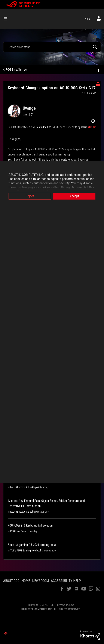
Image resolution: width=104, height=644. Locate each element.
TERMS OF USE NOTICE (41, 605)
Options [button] (98, 70)
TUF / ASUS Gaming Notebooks (27, 551)
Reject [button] (30, 196)
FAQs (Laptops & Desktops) (25, 487)
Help (87, 19)
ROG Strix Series (16, 70)
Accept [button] (74, 196)
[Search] (52, 47)
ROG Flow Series (19, 531)
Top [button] (6, 633)
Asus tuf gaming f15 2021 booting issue (32, 545)
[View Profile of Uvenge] (29, 108)
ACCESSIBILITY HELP (66, 581)
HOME (26, 581)
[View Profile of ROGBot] (92, 127)
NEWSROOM (40, 581)
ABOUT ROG (11, 581)
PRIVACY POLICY (65, 605)
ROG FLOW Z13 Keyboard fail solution (30, 525)
